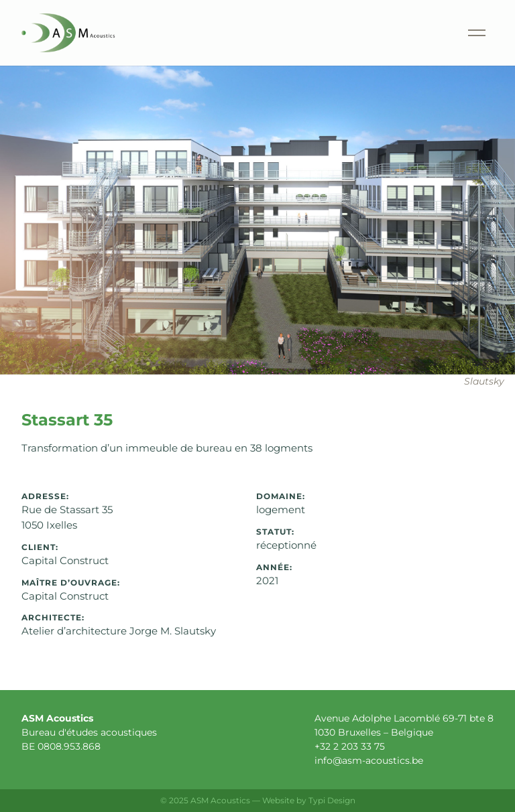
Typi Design (332, 800)
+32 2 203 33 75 (350, 746)
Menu (461, 16)
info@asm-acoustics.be (369, 760)
